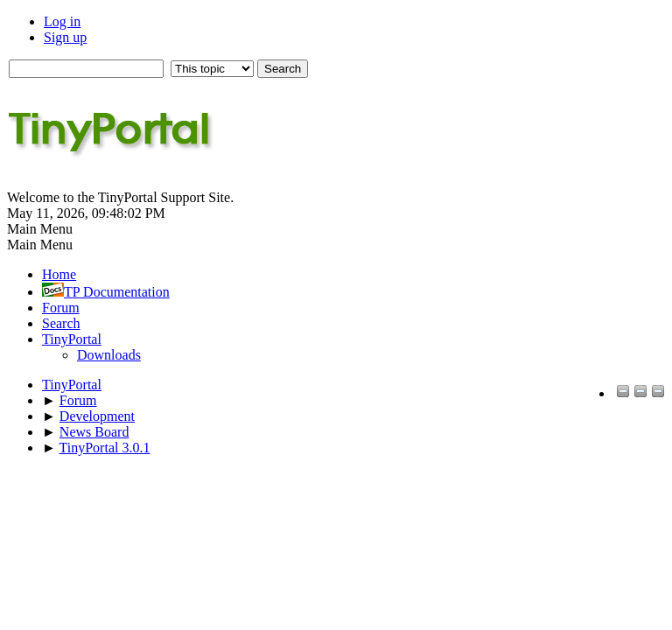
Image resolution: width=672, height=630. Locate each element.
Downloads (109, 355)
